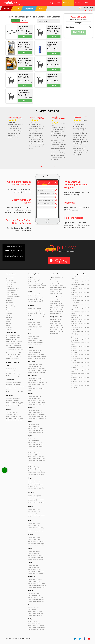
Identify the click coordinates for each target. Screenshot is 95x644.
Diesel (24, 21)
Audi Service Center (55, 300)
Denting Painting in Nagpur (35, 555)
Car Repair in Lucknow (34, 497)
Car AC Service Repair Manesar (36, 515)
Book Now (68, 3)
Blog (52, 3)
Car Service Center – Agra (13, 376)
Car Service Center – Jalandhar (36, 461)
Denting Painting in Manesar (36, 513)
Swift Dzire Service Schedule (14, 341)
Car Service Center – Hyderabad (37, 418)
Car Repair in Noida (33, 567)
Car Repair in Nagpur (34, 553)
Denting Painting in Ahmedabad (15, 386)
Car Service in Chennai (34, 322)
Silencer (8, 325)
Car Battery (9, 300)
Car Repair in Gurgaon (34, 398)
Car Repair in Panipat (34, 596)
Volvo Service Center (55, 313)
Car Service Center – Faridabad (36, 358)
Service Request (10, 277)
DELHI (20, 119)
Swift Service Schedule (12, 339)
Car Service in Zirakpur (34, 622)
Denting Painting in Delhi (35, 340)
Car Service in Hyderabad (35, 411)
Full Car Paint (10, 298)
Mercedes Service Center (57, 308)
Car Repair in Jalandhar (34, 455)
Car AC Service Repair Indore (36, 430)
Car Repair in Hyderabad (35, 412)
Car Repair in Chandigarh (35, 310)
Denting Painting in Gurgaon (36, 400)
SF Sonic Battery (11, 306)
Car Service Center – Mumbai (36, 545)
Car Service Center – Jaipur (35, 446)
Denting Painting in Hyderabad (36, 414)
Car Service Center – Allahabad (15, 406)
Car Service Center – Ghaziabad (37, 372)
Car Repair (9, 287)
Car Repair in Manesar (34, 511)
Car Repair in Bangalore (34, 282)
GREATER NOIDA (60, 119)
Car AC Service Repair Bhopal (36, 300)
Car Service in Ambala (12, 412)
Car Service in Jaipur (33, 439)
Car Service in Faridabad (35, 350)
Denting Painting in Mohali (35, 527)
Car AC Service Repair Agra (13, 374)
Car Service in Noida (33, 565)
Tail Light (9, 319)
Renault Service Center (56, 290)
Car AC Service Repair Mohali (36, 529)
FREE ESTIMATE (5, 474)
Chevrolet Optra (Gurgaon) (78, 19)
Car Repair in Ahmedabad (13, 384)
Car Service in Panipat (34, 594)
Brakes (8, 310)
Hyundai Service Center (56, 286)
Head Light (9, 317)
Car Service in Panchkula (35, 580)
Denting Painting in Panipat (35, 597)
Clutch (8, 312)
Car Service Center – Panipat (36, 601)
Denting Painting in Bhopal (35, 298)
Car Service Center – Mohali (36, 531)
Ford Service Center (55, 282)
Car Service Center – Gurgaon (36, 404)
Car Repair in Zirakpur (34, 624)
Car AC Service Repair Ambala (14, 418)
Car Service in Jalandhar (34, 453)
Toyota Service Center (56, 293)
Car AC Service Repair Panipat (36, 599)
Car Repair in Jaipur (33, 441)
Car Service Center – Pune (35, 615)
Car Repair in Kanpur (34, 483)
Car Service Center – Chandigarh (37, 316)
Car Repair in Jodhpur (34, 469)
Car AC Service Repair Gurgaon (36, 402)
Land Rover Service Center (57, 306)
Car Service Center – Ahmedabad (15, 392)
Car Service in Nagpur (34, 551)
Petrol (15, 21)
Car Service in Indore (34, 425)
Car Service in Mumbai (34, 537)
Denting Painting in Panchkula (36, 583)
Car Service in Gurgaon (34, 396)
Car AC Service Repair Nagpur (36, 557)
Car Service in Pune (33, 608)
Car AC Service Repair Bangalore (37, 286)
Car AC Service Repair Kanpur (36, 487)
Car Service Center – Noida (35, 573)
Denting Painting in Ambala (14, 416)
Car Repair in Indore (33, 427)
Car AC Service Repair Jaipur (36, 445)
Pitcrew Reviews (47, 110)
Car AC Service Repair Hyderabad (37, 416)
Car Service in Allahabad (13, 398)
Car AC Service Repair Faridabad (37, 356)
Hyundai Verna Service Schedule (15, 349)
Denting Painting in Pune (35, 612)
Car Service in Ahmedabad (13, 382)
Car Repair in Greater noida (35, 380)
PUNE (86, 117)
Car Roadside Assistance (13, 296)
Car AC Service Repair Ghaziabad (37, 370)
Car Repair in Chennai (34, 324)
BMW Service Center (55, 302)
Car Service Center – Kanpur (36, 489)
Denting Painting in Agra (13, 372)
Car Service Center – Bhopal (36, 302)
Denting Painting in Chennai (36, 326)
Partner (58, 3)
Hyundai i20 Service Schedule (14, 347)
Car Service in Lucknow (34, 495)
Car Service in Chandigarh (35, 308)
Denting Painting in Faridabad (36, 354)
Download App (10, 281)
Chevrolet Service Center (57, 280)
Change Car (89, 10)
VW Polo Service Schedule (13, 355)
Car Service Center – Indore (35, 432)
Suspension (9, 314)
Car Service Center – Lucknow (36, 503)
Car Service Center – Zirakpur (36, 630)
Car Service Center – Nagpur (36, 559)
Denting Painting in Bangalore (36, 284)
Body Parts (9, 327)
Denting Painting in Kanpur (35, 485)
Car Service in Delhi (33, 336)
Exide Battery (10, 302)
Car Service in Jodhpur (34, 467)
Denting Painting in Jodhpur (36, 471)
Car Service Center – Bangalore (36, 288)
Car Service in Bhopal (34, 294)
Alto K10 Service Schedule (13, 337)
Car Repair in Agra (11, 370)
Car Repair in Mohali (33, 525)
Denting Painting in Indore (35, 428)
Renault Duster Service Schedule (15, 353)
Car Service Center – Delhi (35, 344)
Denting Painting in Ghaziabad (36, 368)
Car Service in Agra (11, 368)
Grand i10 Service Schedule (14, 345)
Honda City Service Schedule (14, 351)
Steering (8, 323)
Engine (8, 321)
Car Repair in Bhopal (34, 296)
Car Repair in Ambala (12, 414)
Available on (58, 261)
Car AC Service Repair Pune (35, 614)
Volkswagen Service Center (57, 311)
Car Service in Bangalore (35, 280)
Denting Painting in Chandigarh (37, 312)
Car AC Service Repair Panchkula (37, 585)
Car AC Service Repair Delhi (35, 342)
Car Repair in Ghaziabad (35, 366)
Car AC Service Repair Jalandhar (37, 459)
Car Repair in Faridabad (34, 352)
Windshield (9, 329)
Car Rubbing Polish (11, 294)
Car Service (9, 285)
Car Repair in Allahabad (13, 400)
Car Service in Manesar (34, 509)
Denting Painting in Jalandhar (36, 457)
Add (25, 36)
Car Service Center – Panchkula (37, 587)
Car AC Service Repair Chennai (36, 328)
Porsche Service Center (56, 309)
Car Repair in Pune (33, 610)
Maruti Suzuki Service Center (58, 288)
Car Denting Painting (12, 290)
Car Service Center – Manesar (36, 517)
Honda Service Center (56, 284)
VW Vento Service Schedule (14, 357)
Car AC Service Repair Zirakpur (36, 628)
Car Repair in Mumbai (34, 539)
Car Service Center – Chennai (36, 330)
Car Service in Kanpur (34, 481)
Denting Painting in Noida (35, 569)
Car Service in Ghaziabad (35, 364)
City (87, 3)
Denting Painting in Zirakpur (36, 626)
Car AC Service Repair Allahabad (15, 404)
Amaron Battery (10, 304)
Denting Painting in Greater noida (37, 382)
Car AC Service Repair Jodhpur (36, 473)
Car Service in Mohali (34, 523)
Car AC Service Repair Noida (36, 571)
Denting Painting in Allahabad (14, 402)
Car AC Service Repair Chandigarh (37, 314)
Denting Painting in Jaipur (35, 443)
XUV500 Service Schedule (13, 359)
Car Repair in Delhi (33, 338)
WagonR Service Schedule (13, 335)
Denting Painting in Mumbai (36, 541)
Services (79, 3)
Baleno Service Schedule (13, 343)
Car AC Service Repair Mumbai (36, 543)
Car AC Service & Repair (13, 288)
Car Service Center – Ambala (14, 420)
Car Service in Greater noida (36, 379)
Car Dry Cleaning (11, 292)
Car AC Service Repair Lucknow (36, 501)
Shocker (8, 316)
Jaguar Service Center (56, 304)
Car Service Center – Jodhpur (36, 475)
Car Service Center (11, 283)
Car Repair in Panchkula (35, 581)
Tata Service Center (55, 292)
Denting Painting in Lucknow (36, 499)
